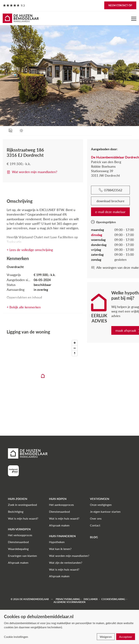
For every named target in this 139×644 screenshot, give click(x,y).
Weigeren (106, 637)
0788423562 (95, 190)
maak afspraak (112, 330)
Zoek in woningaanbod (22, 505)
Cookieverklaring (113, 599)
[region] (35, 379)
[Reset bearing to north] (59, 353)
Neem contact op (120, 5)
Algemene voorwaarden (69, 602)
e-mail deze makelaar (94, 212)
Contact (95, 525)
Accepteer (126, 637)
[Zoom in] (59, 343)
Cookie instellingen (16, 637)
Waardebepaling (18, 549)
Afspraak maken (18, 563)
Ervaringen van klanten (22, 556)
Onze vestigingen (101, 505)
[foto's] (11, 131)
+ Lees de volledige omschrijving (30, 250)
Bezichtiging (16, 512)
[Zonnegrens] (22, 131)
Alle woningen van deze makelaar (102, 267)
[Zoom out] (59, 348)
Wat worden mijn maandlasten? (32, 172)
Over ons (96, 518)
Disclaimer (91, 599)
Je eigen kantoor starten (105, 512)
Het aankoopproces (61, 505)
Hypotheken (57, 542)
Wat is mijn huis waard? (23, 518)
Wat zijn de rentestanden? (66, 563)
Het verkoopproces (20, 535)
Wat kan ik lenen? (60, 549)
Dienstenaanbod (18, 542)
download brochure (95, 201)
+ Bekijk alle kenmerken (24, 307)
